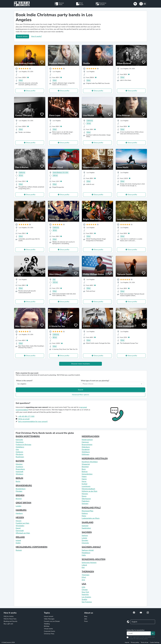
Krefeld (84, 484)
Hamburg (19, 513)
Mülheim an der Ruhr (90, 491)
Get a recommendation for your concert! (33, 422)
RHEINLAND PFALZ (91, 508)
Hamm (84, 479)
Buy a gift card (8, 624)
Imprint (127, 642)
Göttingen (85, 454)
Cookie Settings (155, 642)
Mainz (84, 516)
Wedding (47, 624)
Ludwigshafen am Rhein (91, 518)
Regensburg (20, 469)
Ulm (17, 449)
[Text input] (139, 633)
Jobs (86, 619)
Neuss (84, 496)
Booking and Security (10, 621)
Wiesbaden (20, 526)
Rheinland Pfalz (87, 511)
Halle (84, 555)
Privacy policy (135, 642)
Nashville (85, 595)
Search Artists (22, 36)
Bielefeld (85, 467)
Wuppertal (86, 464)
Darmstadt (20, 531)
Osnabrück (86, 449)
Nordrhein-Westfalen (90, 462)
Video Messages (49, 619)
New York (85, 592)
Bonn (84, 469)
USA (84, 584)
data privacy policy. (142, 639)
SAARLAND (88, 522)
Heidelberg (20, 447)
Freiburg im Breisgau (23, 445)
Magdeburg (86, 553)
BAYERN (20, 461)
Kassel (18, 528)
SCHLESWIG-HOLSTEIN (94, 559)
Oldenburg (86, 447)
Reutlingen (20, 457)
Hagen (84, 477)
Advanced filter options (80, 395)
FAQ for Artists (9, 616)
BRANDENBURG (24, 485)
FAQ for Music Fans (10, 619)
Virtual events (48, 629)
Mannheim (20, 442)
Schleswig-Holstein (89, 563)
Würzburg (19, 474)
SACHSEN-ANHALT (91, 547)
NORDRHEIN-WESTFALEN (95, 458)
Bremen (19, 499)
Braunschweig (87, 445)
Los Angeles (86, 597)
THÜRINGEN (88, 572)
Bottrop (85, 472)
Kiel (83, 567)
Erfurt (84, 577)
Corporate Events (49, 631)
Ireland (18, 540)
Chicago (85, 590)
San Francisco (87, 602)
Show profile (31, 91)
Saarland (85, 526)
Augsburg (19, 467)
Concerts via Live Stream (52, 621)
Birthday (47, 626)
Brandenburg (21, 489)
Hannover (85, 442)
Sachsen (85, 536)
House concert (49, 616)
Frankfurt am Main (22, 523)
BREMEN (20, 495)
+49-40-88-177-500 (26, 416)
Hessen (19, 521)
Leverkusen (86, 486)
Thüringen (86, 575)
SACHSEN (87, 532)
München (19, 464)
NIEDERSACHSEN (91, 436)
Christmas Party (49, 634)
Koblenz (85, 513)
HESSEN (20, 517)
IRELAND (20, 537)
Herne (84, 481)
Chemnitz (85, 543)
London (18, 506)
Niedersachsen (87, 440)
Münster (85, 494)
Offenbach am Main (23, 533)
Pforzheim (19, 454)
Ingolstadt (19, 472)
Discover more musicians (81, 364)
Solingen (85, 504)
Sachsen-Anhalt (88, 550)
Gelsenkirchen (87, 474)
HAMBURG (21, 510)
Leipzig (84, 538)
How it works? (36, 36)
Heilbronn (19, 452)
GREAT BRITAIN (23, 503)
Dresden (85, 540)
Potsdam (19, 491)
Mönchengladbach (88, 489)
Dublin (18, 543)
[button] (143, 4)
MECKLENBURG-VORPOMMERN (32, 547)
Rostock (19, 550)
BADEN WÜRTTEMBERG (28, 436)
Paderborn (86, 501)
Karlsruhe (19, 440)
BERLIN (19, 478)
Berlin (18, 481)
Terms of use (145, 642)
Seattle (84, 599)
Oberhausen (86, 499)
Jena (83, 580)
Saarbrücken (86, 528)
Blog (86, 616)
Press (86, 621)
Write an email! (24, 419)
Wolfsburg (86, 452)
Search (80, 390)
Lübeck (84, 565)
